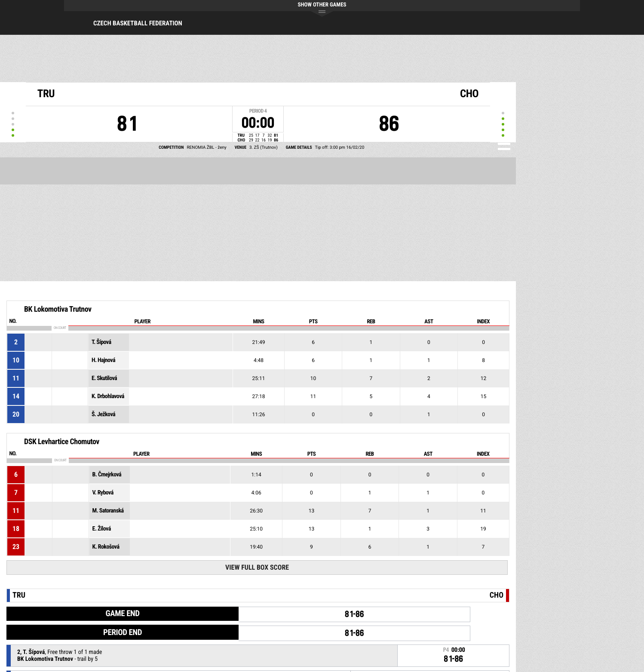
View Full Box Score (257, 567)
